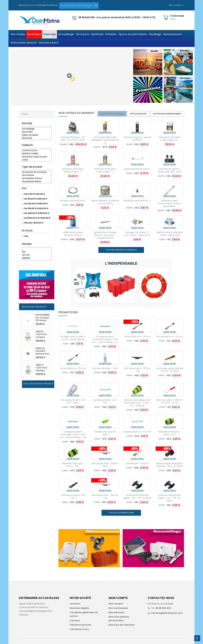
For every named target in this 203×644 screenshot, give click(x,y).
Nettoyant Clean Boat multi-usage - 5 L (170, 139)
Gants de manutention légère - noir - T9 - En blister (137, 497)
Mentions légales (80, 608)
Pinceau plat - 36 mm (137, 463)
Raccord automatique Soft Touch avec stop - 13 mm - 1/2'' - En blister (137, 403)
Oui (26, 236)
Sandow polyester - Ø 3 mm (137, 432)
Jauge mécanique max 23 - (137, 169)
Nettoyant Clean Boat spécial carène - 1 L (73, 170)
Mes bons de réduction (122, 625)
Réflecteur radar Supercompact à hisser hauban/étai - (170, 203)
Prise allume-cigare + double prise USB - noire (170, 170)
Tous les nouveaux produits (38, 384)
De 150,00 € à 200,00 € (36, 208)
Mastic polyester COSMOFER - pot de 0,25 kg (105, 202)
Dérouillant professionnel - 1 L (137, 202)
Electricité (37, 138)
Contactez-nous (79, 629)
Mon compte (116, 604)
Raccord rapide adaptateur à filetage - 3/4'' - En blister (170, 465)
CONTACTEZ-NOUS (161, 598)
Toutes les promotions (121, 513)
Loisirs (37, 160)
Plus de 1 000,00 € (34, 223)
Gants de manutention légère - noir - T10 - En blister (170, 498)
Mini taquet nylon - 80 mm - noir (105, 497)
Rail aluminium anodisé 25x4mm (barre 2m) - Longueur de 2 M (105, 235)
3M (37, 252)
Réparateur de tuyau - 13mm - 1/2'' (170, 433)
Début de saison (37, 135)
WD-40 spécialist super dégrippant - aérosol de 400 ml (105, 140)
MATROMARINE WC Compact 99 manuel (43, 318)
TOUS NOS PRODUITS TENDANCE (121, 250)
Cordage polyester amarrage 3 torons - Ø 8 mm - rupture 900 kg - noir (73, 435)
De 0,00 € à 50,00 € (35, 194)
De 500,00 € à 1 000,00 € (37, 218)
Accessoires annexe (37, 178)
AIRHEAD (37, 258)
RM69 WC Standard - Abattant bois (42, 351)
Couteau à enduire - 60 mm (73, 497)
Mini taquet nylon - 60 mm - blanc (105, 465)
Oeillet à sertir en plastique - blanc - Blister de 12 (170, 234)
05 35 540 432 (86, 17)
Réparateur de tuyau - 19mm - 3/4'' (73, 465)
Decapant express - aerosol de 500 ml (137, 139)
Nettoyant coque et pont (37, 157)
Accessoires (37, 175)
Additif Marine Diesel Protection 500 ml (73, 234)
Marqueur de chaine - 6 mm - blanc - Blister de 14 (137, 234)
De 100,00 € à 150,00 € (36, 204)
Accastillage (37, 129)
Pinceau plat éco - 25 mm (137, 337)
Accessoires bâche (37, 181)
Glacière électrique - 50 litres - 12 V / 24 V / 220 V (73, 139)
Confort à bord (37, 151)
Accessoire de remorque (37, 172)
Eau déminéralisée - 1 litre (105, 368)
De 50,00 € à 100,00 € (36, 199)
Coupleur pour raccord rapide (105, 433)
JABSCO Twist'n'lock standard (41, 368)
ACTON (37, 255)
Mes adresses (117, 612)
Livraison (75, 604)
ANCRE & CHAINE (37, 154)
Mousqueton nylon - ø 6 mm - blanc (73, 401)
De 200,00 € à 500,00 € (37, 213)
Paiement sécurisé (80, 625)
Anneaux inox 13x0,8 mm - (73, 201)
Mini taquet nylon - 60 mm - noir (137, 370)
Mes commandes (118, 608)
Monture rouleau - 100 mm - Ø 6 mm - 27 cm (170, 401)
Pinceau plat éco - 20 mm (170, 337)
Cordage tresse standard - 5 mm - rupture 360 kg (73, 338)
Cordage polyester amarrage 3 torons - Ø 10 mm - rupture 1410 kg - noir (105, 339)
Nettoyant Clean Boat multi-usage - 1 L (105, 170)
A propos (75, 620)
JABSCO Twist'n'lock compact (41, 334)
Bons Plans (37, 132)
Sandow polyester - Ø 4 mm (105, 401)
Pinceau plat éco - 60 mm (73, 368)
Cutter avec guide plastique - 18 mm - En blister (170, 370)
